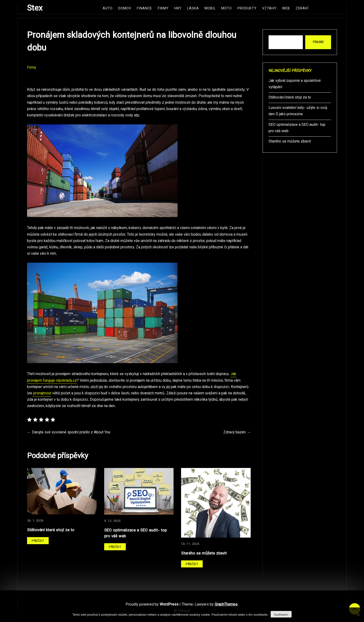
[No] (358, 615)
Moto (227, 9)
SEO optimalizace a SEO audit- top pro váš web (135, 533)
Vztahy (269, 9)
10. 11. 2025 (190, 544)
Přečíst (38, 541)
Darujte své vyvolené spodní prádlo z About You (71, 433)
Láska (193, 9)
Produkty (247, 9)
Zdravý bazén (235, 433)
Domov (125, 9)
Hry (178, 9)
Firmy (163, 9)
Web (286, 9)
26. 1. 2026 (35, 521)
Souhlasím (281, 615)
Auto (108, 9)
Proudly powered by (152, 605)
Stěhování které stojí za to (51, 530)
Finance (144, 9)
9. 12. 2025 (112, 521)
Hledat (318, 42)
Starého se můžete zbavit (204, 553)
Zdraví (302, 9)
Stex (35, 9)
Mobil (210, 9)
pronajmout (42, 394)
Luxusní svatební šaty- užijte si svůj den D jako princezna (298, 111)
